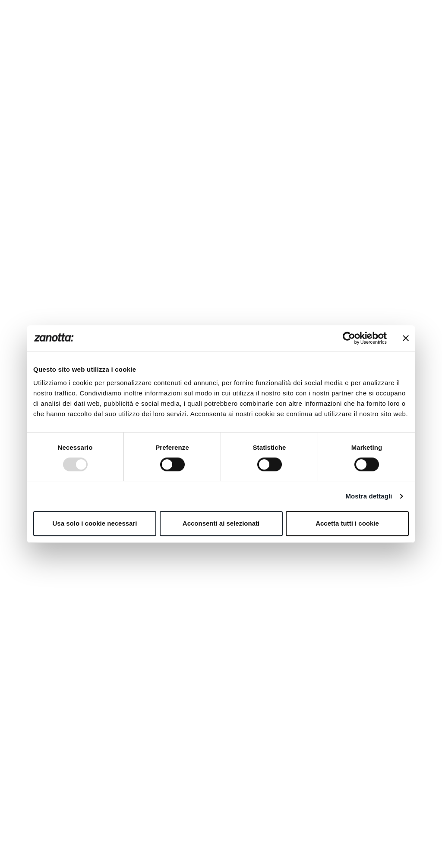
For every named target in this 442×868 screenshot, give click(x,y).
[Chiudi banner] (406, 338)
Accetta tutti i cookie (347, 523)
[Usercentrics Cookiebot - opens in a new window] (349, 338)
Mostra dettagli (369, 496)
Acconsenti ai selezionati (221, 523)
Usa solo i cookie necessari (95, 523)
